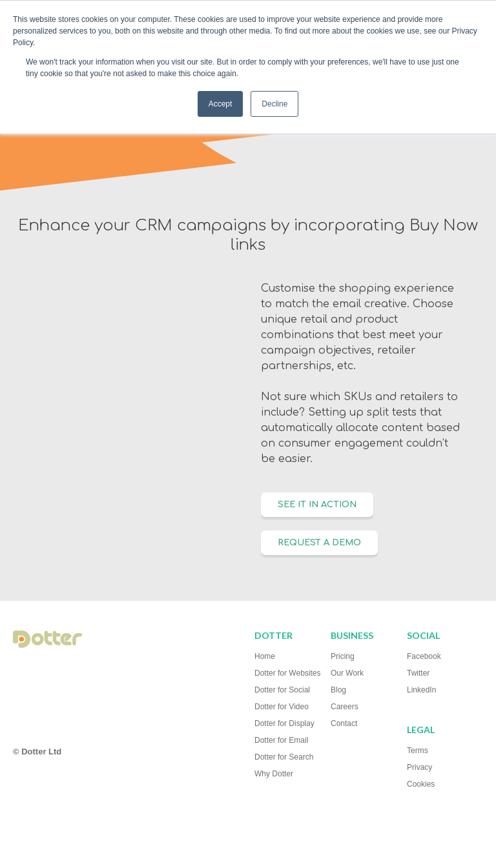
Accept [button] (221, 104)
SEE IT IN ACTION (317, 505)
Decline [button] (274, 104)
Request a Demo (319, 543)
